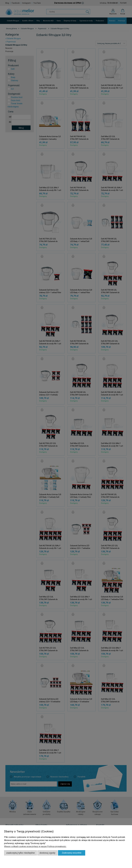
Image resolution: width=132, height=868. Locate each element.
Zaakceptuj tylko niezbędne (21, 853)
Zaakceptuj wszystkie (72, 853)
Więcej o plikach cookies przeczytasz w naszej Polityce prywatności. (35, 846)
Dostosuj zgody (48, 853)
